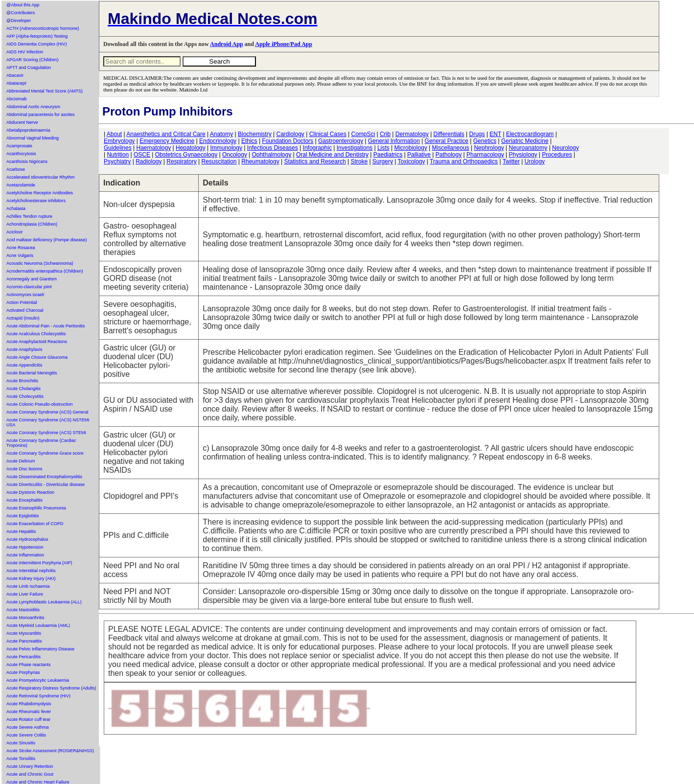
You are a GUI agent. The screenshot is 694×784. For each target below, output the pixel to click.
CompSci (363, 134)
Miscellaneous (451, 148)
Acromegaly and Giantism (32, 279)
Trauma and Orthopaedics (464, 161)
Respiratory (181, 161)
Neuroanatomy (528, 148)
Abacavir (15, 75)
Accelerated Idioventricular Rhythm (41, 177)
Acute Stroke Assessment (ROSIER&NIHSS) (50, 751)
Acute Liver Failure (25, 594)
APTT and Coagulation (29, 68)
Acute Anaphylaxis (24, 349)
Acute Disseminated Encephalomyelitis (44, 477)
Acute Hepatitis (21, 531)
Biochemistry (255, 134)
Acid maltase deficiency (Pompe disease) (47, 240)
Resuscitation (219, 161)
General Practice (447, 141)
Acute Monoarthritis (25, 618)
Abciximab (17, 99)
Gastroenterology (341, 141)
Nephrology (489, 148)
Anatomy (221, 134)
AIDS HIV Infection (25, 52)
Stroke (359, 161)
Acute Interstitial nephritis (31, 571)
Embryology (119, 141)
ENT (495, 134)
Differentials (449, 134)
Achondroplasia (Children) (32, 224)
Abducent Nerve (22, 122)
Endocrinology (218, 141)
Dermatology (412, 134)
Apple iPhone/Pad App (284, 44)
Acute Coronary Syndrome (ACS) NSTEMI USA (48, 422)
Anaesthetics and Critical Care (166, 134)
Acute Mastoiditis (23, 610)
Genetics (485, 141)
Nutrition (118, 155)
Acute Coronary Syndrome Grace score (45, 453)
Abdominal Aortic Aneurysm (33, 107)
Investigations (355, 148)
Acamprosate (19, 146)
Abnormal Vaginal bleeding (33, 138)
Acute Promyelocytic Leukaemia (38, 680)
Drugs (477, 134)
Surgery (383, 161)
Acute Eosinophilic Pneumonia (36, 508)
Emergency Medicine (167, 141)
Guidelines (118, 148)
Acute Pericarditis (23, 657)
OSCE (142, 155)
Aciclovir (15, 232)
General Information (394, 141)
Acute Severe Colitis (26, 735)
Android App (226, 44)
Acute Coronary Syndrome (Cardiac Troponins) (41, 443)
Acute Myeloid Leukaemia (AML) (38, 625)
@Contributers (21, 13)
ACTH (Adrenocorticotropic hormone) (43, 28)
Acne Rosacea (21, 248)
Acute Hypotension (25, 547)
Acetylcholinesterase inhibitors (36, 201)
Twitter (511, 161)
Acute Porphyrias (23, 672)
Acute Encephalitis (24, 500)
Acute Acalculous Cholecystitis (36, 334)
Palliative (419, 155)
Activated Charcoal (25, 310)
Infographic (317, 148)
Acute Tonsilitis (21, 759)
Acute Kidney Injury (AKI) (31, 578)
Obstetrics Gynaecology (186, 155)
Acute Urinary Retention (30, 766)
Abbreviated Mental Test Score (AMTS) (45, 91)
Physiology (523, 155)
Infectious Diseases (273, 148)
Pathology (449, 155)
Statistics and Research (315, 161)
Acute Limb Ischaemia (28, 586)
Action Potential (22, 302)
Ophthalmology (271, 155)
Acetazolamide (21, 185)
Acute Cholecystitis (25, 396)
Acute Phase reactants (29, 665)
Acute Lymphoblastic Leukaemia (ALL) (44, 602)
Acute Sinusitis (21, 743)
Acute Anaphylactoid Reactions (37, 342)
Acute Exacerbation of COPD (35, 524)
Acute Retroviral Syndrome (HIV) (38, 696)
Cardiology (290, 134)
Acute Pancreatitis (24, 641)
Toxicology (411, 161)
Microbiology (410, 148)
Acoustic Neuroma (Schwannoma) (40, 263)
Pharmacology (485, 155)
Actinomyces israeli (25, 295)
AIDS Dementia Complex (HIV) (37, 44)
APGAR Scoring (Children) (33, 60)
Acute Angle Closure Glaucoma (37, 357)
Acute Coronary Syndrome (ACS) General (47, 412)
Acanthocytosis (21, 154)
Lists (383, 148)
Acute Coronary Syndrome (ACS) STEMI (46, 433)
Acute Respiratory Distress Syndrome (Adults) (51, 688)
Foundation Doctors (288, 141)
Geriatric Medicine (525, 141)
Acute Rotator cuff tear (28, 719)
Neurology (566, 148)
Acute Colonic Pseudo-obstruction (40, 404)
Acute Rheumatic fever (29, 712)
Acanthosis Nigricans (27, 161)
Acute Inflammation (25, 555)
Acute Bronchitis (22, 381)
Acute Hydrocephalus (27, 539)
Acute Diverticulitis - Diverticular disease (46, 484)
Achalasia (16, 208)
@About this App (23, 5)
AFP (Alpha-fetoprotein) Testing (37, 36)
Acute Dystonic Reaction (30, 492)
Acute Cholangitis (23, 389)
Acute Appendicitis (24, 365)
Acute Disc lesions (24, 469)
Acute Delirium (21, 461)
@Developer (19, 21)
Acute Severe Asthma (28, 727)
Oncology (235, 155)
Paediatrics (388, 155)
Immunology (226, 148)
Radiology (149, 161)
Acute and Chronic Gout (30, 774)
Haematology (154, 148)
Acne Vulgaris (20, 255)
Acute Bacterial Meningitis (32, 373)
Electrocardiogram (530, 134)
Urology (535, 161)
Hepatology (191, 148)
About (114, 134)
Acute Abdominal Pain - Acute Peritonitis (46, 326)
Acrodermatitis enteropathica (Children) (45, 271)
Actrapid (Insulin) (23, 318)
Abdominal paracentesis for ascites (41, 115)
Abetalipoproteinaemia (28, 130)
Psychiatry (117, 161)
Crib (385, 134)
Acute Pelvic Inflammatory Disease (40, 649)
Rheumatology (260, 161)
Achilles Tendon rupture (29, 216)
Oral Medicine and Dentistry (332, 155)
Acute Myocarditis (24, 633)
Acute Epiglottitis (23, 516)
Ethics (249, 141)
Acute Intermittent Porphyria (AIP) (39, 563)
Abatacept (16, 83)
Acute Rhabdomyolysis (29, 704)
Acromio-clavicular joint (29, 287)
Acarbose (16, 169)
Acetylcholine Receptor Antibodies (40, 193)
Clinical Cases (328, 134)
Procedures (557, 155)
